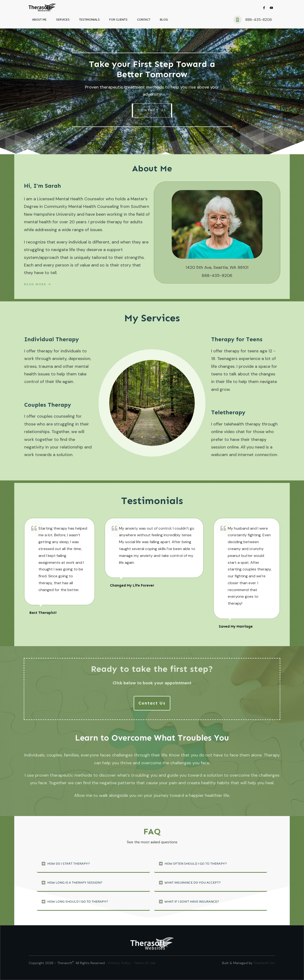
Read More (35, 284)
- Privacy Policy (119, 963)
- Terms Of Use (143, 963)
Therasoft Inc (264, 963)
